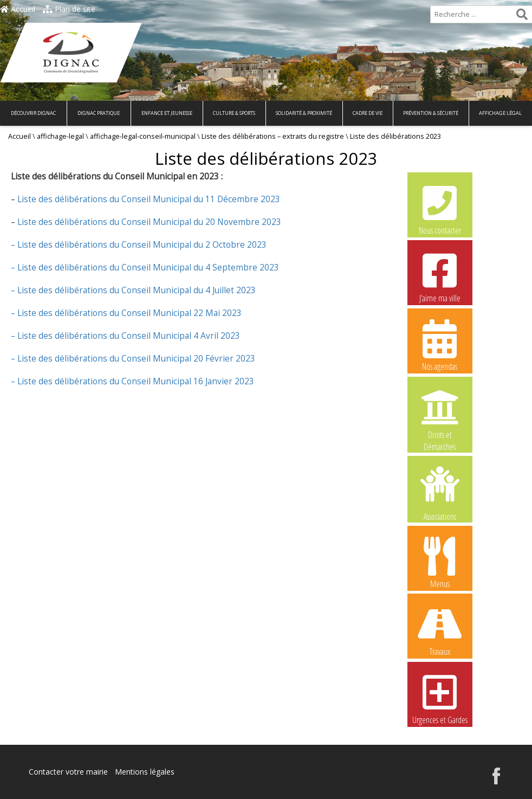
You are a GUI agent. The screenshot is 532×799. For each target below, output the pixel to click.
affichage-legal (60, 136)
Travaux (440, 630)
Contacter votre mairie (68, 772)
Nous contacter (440, 209)
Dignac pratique (99, 113)
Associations (440, 493)
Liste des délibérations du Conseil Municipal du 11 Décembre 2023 (148, 199)
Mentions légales (145, 772)
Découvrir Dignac (33, 113)
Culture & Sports (234, 113)
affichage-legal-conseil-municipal (143, 136)
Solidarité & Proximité (304, 113)
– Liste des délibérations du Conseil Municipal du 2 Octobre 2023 (139, 245)
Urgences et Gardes (440, 698)
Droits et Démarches (440, 414)
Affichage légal (500, 113)
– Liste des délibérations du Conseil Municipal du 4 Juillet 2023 (133, 290)
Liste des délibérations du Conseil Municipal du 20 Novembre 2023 (148, 222)
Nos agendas (440, 345)
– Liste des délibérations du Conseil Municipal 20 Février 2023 (133, 359)
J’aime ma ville (440, 276)
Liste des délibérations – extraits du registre (273, 136)
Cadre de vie (368, 113)
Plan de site (69, 9)
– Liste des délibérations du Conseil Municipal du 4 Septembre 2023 (145, 268)
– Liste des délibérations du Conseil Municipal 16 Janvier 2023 (132, 381)
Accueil (18, 9)
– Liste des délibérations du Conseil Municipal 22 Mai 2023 (126, 313)
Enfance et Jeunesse (167, 113)
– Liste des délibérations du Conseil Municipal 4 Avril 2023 (125, 336)
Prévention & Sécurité (431, 113)
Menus (440, 562)
